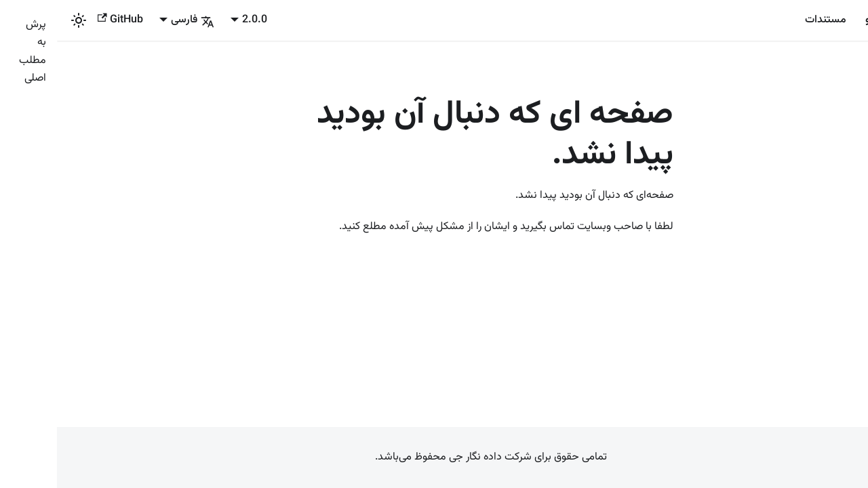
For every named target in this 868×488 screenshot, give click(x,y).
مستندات (769, 20)
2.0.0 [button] (198, 20)
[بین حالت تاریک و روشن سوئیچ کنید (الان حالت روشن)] (22, 20)
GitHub (63, 20)
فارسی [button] (136, 20)
